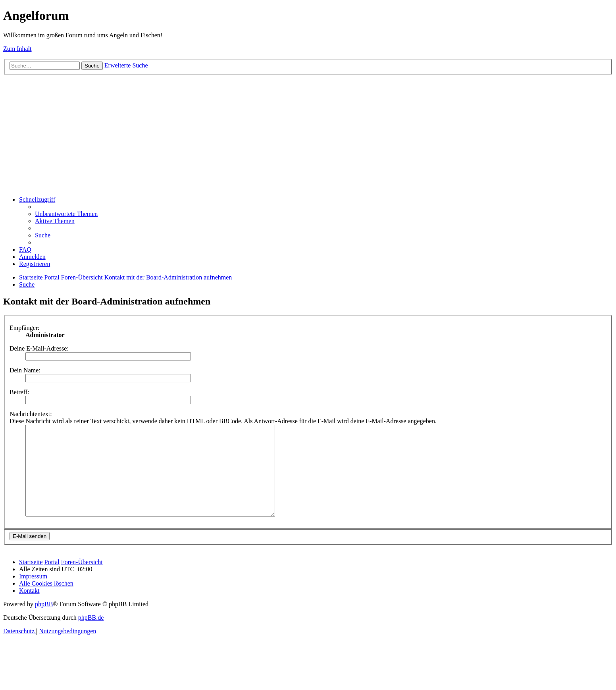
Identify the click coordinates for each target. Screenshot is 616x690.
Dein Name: (25, 370)
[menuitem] (66, 214)
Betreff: (19, 392)
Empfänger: (25, 328)
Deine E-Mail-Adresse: (39, 348)
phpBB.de (91, 635)
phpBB (44, 622)
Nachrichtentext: (31, 414)
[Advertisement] (308, 134)
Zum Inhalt (17, 49)
